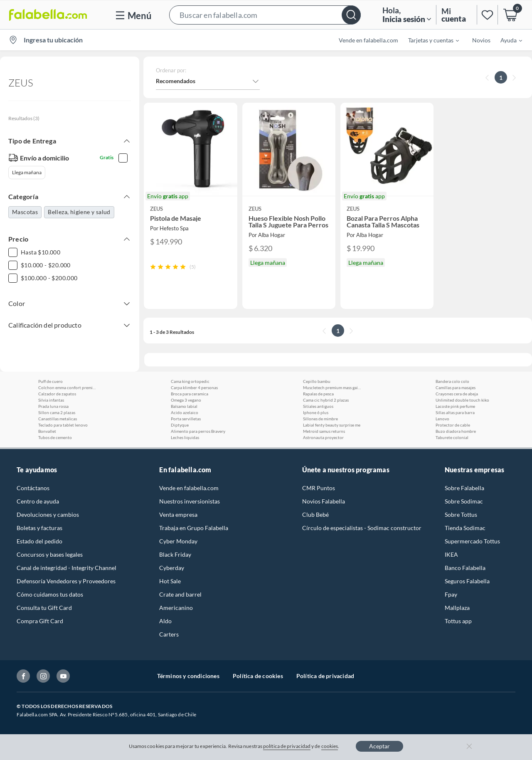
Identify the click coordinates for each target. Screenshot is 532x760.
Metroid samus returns (324, 431)
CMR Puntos (319, 488)
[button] (265, 15)
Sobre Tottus (461, 514)
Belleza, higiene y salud (79, 212)
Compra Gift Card (40, 621)
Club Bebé (315, 514)
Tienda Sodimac (465, 528)
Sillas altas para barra (455, 412)
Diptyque (180, 425)
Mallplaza (457, 608)
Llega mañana (27, 172)
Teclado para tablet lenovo (63, 425)
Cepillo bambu (317, 381)
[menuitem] (429, 40)
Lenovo (442, 419)
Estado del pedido (39, 541)
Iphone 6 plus (316, 412)
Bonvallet (47, 431)
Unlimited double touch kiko (462, 400)
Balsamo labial (184, 406)
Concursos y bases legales (50, 554)
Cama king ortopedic (190, 381)
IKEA (451, 554)
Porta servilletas (186, 419)
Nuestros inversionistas (190, 501)
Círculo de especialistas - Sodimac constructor (362, 528)
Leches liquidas (185, 437)
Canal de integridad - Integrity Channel (66, 568)
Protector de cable (453, 425)
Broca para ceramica (190, 394)
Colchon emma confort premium (67, 387)
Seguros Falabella (467, 581)
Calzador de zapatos (57, 394)
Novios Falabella (324, 501)
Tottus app (458, 621)
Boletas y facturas (39, 528)
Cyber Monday (178, 541)
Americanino (176, 608)
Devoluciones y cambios (48, 514)
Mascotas (25, 212)
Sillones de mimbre (320, 419)
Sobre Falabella (464, 488)
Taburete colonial (452, 437)
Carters (169, 634)
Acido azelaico (185, 412)
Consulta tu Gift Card (44, 608)
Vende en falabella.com (368, 40)
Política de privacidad (325, 676)
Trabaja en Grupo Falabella (194, 528)
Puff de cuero (50, 381)
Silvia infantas (51, 400)
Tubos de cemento (55, 437)
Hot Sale (170, 581)
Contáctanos (33, 488)
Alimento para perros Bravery (198, 431)
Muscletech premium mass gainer (332, 387)
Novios (481, 40)
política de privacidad (287, 746)
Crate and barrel (180, 594)
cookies (330, 746)
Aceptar (379, 746)
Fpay (451, 594)
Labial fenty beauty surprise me (332, 425)
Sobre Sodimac (464, 501)
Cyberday (172, 568)
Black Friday (175, 554)
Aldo (165, 621)
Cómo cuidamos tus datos (50, 594)
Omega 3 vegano (186, 400)
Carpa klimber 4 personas (194, 387)
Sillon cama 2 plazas (57, 412)
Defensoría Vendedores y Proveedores (66, 581)
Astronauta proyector (323, 437)
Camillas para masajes (456, 387)
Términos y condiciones (188, 676)
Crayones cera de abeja (457, 394)
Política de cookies (258, 676)
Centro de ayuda (38, 501)
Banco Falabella (465, 568)
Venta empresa (178, 514)
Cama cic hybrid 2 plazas (326, 400)
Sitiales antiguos (318, 406)
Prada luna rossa (53, 406)
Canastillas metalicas (58, 419)
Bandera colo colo (452, 381)
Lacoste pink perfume (455, 406)
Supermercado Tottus (472, 541)
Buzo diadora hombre (456, 431)
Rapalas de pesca (318, 394)
